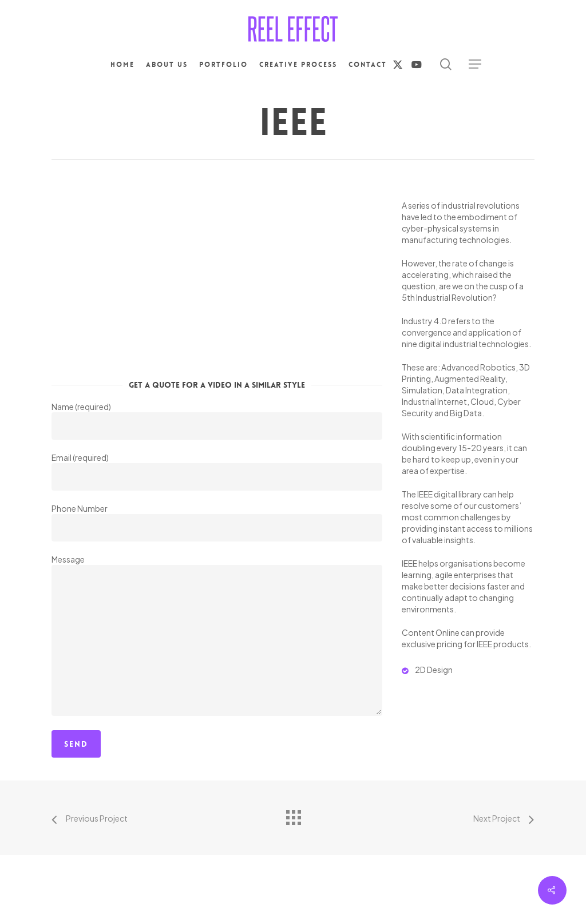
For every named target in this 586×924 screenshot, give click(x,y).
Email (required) (217, 471)
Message (217, 636)
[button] (475, 64)
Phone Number (217, 522)
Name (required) (217, 421)
